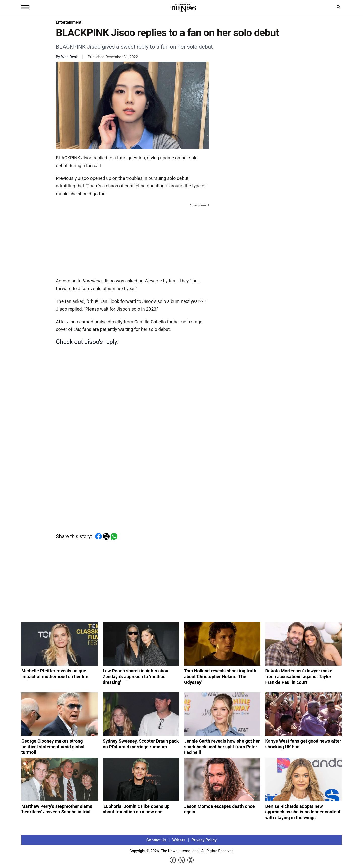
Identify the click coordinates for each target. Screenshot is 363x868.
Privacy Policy (204, 840)
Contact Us (156, 840)
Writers (179, 840)
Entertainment (69, 22)
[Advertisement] (133, 240)
